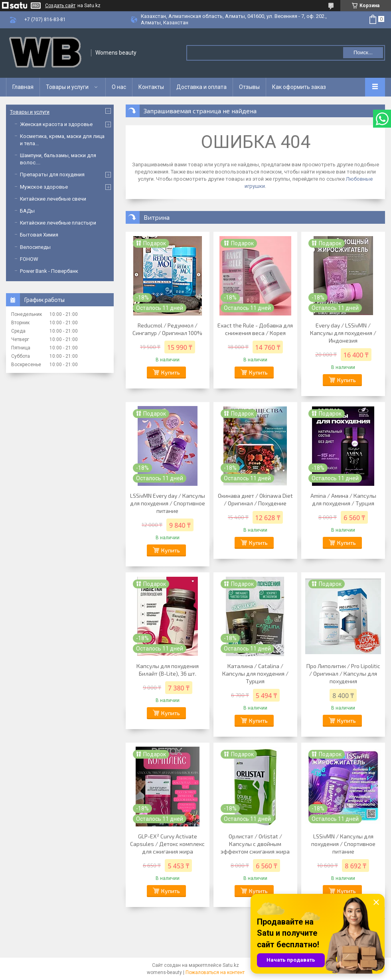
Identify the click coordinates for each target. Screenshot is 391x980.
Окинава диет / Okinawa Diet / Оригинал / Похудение (255, 499)
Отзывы (249, 87)
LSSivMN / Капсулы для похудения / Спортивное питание (343, 844)
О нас (119, 87)
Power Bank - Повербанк (49, 271)
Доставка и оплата (201, 87)
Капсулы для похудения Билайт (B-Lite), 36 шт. (168, 670)
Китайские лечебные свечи (53, 199)
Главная (23, 87)
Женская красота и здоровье (56, 124)
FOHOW (29, 259)
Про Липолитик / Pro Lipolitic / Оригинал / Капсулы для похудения (343, 673)
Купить (171, 372)
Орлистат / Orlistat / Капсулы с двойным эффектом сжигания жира (255, 844)
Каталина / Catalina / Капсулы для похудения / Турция (255, 673)
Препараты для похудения (52, 175)
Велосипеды (35, 247)
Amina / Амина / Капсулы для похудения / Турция (343, 499)
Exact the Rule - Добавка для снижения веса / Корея (255, 329)
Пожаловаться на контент (215, 972)
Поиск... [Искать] (363, 52)
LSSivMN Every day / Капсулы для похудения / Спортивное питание (168, 503)
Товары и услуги (67, 87)
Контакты (151, 87)
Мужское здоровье (44, 187)
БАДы (27, 211)
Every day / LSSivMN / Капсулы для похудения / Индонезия (343, 333)
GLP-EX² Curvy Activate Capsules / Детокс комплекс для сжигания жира (167, 844)
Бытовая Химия (39, 235)
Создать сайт (60, 6)
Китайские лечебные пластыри (58, 223)
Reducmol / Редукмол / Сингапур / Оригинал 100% (167, 329)
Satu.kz (231, 965)
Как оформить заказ (299, 87)
